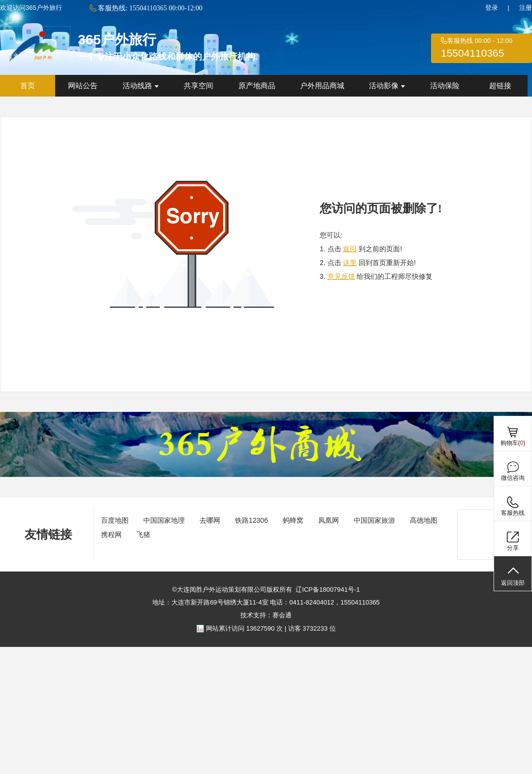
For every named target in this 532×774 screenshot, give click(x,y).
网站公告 (83, 86)
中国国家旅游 (374, 520)
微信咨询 (513, 478)
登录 (492, 8)
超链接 (500, 86)
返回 (350, 249)
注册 (526, 8)
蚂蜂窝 (293, 520)
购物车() (513, 443)
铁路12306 (251, 520)
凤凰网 (329, 520)
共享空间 (199, 86)
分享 (513, 548)
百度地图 (115, 520)
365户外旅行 (117, 40)
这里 (350, 263)
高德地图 (424, 520)
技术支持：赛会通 (266, 615)
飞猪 (143, 535)
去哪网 (210, 520)
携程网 (111, 535)
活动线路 (141, 86)
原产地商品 (257, 86)
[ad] (266, 475)
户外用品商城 (322, 86)
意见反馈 (341, 276)
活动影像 (387, 86)
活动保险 (445, 86)
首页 (28, 86)
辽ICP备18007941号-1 (328, 589)
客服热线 (513, 513)
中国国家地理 (164, 520)
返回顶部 (513, 583)
